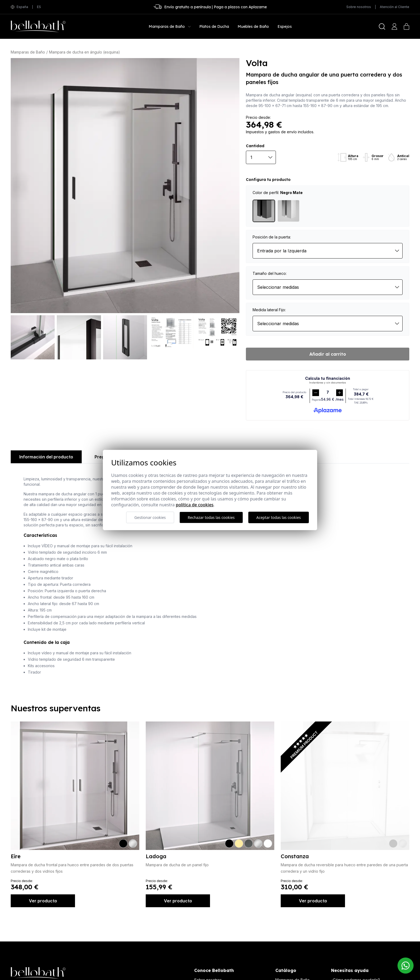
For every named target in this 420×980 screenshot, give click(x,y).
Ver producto (43, 901)
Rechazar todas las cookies (211, 517)
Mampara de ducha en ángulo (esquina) (85, 52)
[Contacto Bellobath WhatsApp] (406, 966)
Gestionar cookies (150, 517)
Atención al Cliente (395, 7)
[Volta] (125, 186)
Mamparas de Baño (28, 52)
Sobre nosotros (359, 7)
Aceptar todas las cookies (279, 517)
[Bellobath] (38, 26)
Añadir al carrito (328, 354)
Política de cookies (195, 505)
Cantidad (255, 146)
